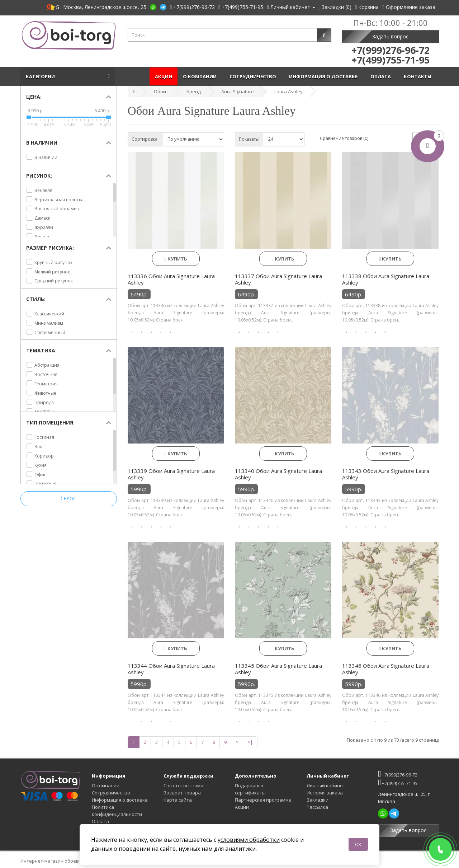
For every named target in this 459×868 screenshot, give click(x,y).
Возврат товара (182, 793)
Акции (164, 76)
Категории (41, 76)
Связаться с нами (183, 785)
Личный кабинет (326, 785)
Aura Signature (238, 92)
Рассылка (317, 807)
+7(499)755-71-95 (398, 782)
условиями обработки (249, 840)
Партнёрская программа (263, 800)
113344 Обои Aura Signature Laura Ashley (171, 669)
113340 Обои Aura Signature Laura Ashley (278, 474)
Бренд (194, 92)
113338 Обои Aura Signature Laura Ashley (386, 279)
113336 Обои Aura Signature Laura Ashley (171, 279)
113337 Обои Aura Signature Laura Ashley (278, 279)
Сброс (68, 499)
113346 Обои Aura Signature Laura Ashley (386, 669)
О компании (201, 76)
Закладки (318, 800)
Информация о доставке (324, 76)
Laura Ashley (288, 92)
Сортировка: (145, 139)
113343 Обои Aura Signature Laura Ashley (386, 474)
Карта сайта (178, 800)
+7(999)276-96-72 (398, 774)
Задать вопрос (390, 36)
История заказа (325, 793)
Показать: (249, 139)
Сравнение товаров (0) (344, 138)
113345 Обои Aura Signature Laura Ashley (278, 669)
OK (358, 844)
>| (250, 742)
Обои (160, 92)
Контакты (419, 76)
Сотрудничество (254, 76)
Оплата (382, 76)
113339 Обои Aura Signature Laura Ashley (171, 474)
